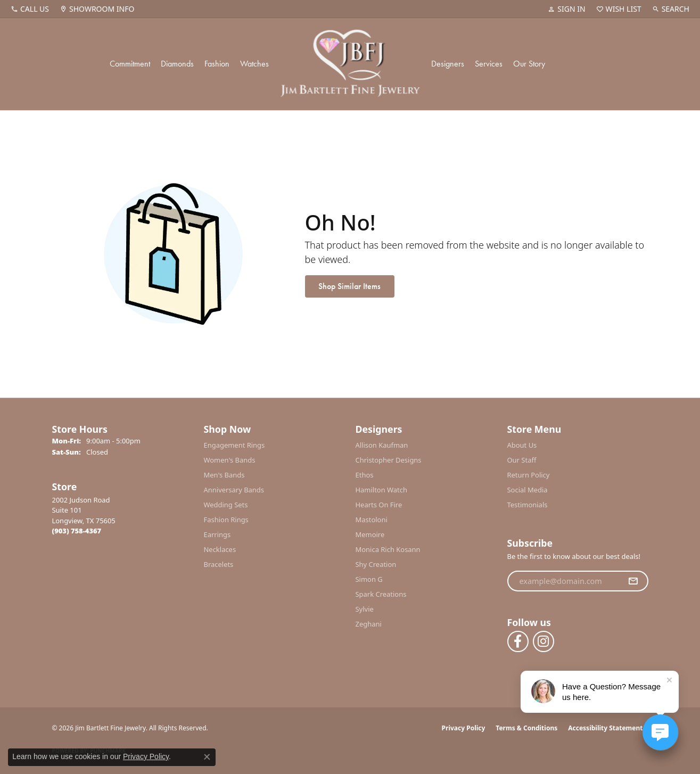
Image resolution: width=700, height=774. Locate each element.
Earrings (217, 534)
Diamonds (177, 64)
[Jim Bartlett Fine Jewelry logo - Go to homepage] (350, 64)
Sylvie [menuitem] (365, 609)
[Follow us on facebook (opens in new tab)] (518, 641)
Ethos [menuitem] (365, 475)
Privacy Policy (464, 728)
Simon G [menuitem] (369, 579)
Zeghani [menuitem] (369, 624)
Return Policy (529, 475)
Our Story (529, 64)
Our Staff (522, 460)
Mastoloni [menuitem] (372, 520)
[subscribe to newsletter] (633, 581)
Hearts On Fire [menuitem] (379, 505)
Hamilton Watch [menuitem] (382, 490)
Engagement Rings (234, 445)
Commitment (130, 64)
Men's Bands (224, 475)
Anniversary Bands (234, 490)
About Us (522, 445)
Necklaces (220, 549)
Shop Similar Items (349, 286)
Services (489, 64)
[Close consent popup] (207, 757)
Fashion (217, 64)
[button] (566, 9)
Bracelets (219, 564)
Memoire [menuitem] (370, 534)
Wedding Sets (226, 505)
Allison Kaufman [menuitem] (382, 445)
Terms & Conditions (526, 728)
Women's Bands (230, 460)
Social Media (528, 490)
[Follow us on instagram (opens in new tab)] (543, 641)
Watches (254, 64)
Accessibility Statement (605, 728)
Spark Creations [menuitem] (381, 594)
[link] (30, 9)
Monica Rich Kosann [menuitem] (388, 549)
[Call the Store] (77, 531)
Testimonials (528, 505)
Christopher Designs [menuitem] (389, 460)
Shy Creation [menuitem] (376, 564)
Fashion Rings (226, 520)
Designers (448, 64)
